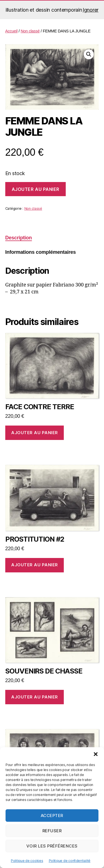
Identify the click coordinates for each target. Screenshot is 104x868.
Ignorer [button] (91, 10)
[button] (96, 754)
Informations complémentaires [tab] (41, 252)
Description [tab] (19, 238)
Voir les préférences (52, 846)
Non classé (30, 31)
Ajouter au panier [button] (35, 433)
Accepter (52, 815)
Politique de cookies (27, 861)
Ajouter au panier (35, 189)
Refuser (52, 831)
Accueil (12, 31)
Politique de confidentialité (70, 861)
